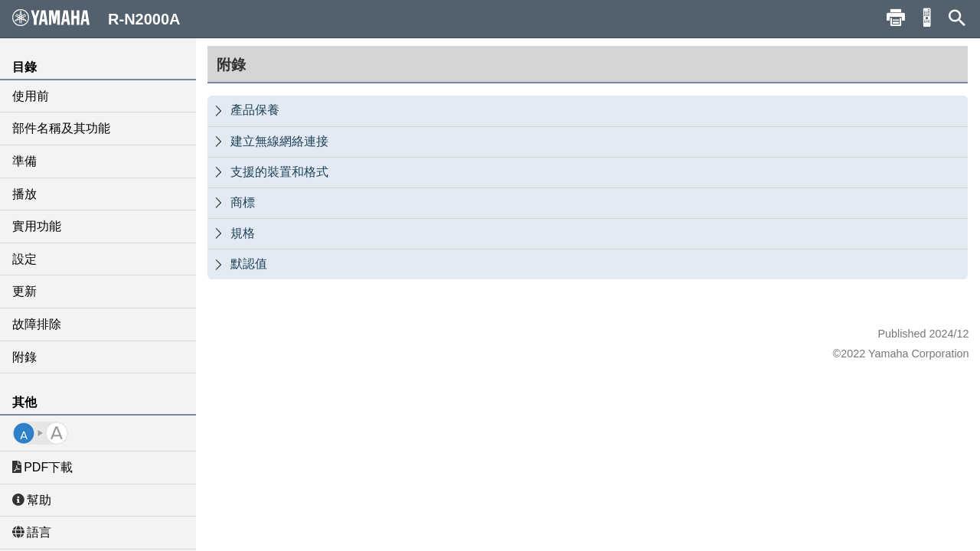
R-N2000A (96, 18)
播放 (24, 194)
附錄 (24, 357)
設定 (24, 259)
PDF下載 (42, 467)
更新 (24, 291)
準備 (24, 161)
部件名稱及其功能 (61, 128)
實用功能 (37, 226)
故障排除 (37, 324)
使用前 (31, 96)
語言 (32, 532)
